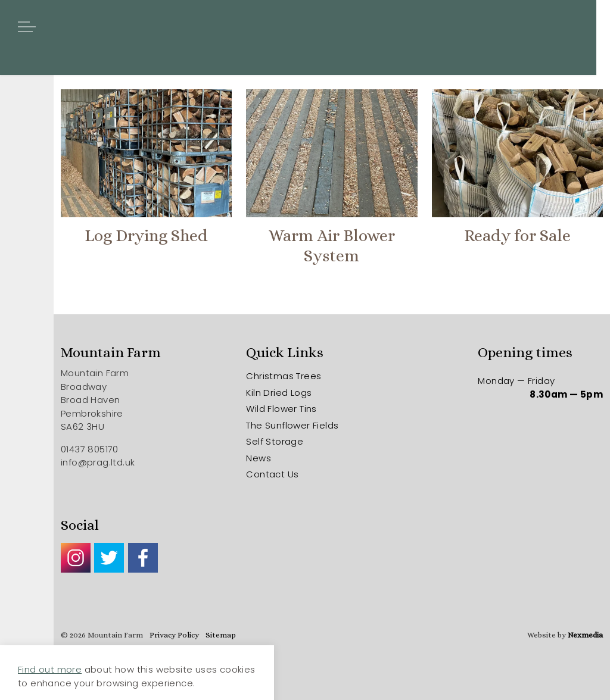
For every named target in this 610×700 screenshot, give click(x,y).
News (259, 458)
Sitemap (221, 635)
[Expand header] (27, 27)
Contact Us (272, 474)
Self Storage (275, 441)
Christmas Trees (284, 376)
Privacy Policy (174, 635)
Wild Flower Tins (281, 409)
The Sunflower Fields (292, 425)
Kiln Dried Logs (279, 393)
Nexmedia (585, 635)
